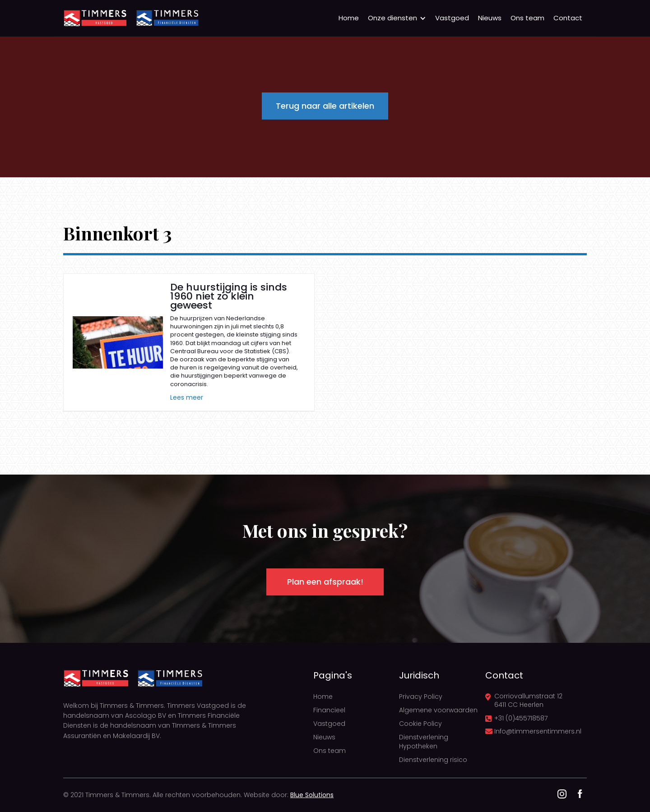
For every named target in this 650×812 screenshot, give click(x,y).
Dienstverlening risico (433, 760)
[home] (95, 18)
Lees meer (187, 397)
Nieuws (490, 18)
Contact (568, 18)
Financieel (329, 710)
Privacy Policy (421, 697)
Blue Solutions (312, 795)
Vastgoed (452, 18)
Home (349, 18)
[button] (397, 18)
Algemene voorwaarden (438, 710)
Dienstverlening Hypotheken (424, 742)
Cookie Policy (420, 724)
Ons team (527, 18)
